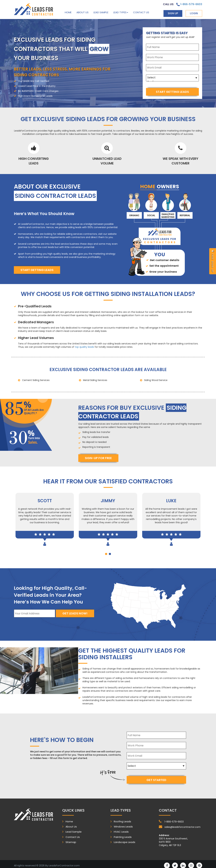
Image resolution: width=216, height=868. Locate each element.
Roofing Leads (122, 819)
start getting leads (172, 92)
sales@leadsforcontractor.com (180, 824)
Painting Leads (123, 834)
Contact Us (141, 12)
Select (172, 78)
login (194, 13)
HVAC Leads (121, 829)
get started (156, 777)
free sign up (213, 261)
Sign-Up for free (98, 457)
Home (68, 12)
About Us (82, 12)
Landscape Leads (125, 839)
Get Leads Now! (75, 613)
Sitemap (71, 839)
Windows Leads (123, 824)
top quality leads (84, 346)
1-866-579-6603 (189, 4)
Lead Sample (101, 12)
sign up (173, 13)
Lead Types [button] (121, 12)
